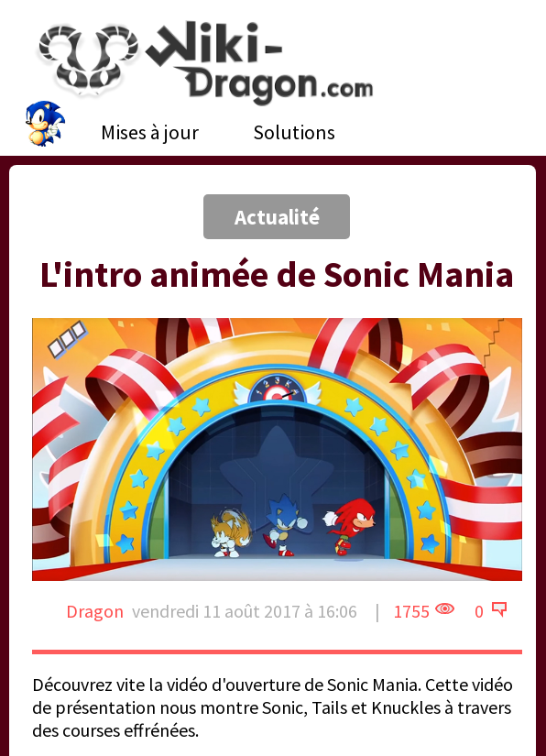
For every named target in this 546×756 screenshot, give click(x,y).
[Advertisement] (144, 160)
